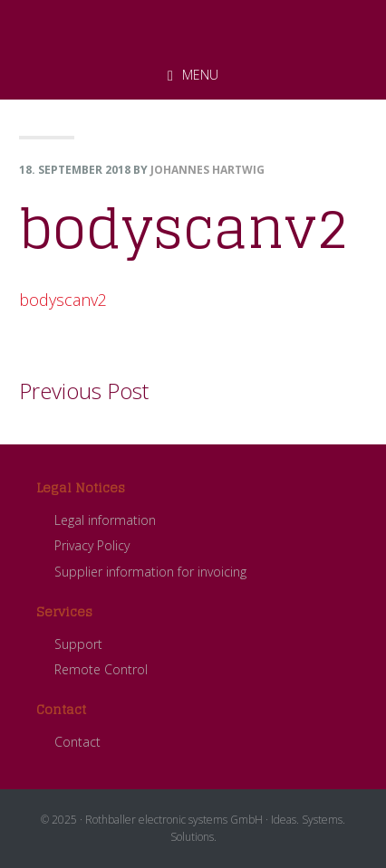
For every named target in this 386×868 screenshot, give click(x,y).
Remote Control (101, 669)
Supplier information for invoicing (150, 572)
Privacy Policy (92, 545)
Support (78, 644)
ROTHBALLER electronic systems (193, 26)
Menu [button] (200, 75)
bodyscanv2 (63, 300)
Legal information (105, 520)
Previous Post (84, 391)
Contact (77, 742)
